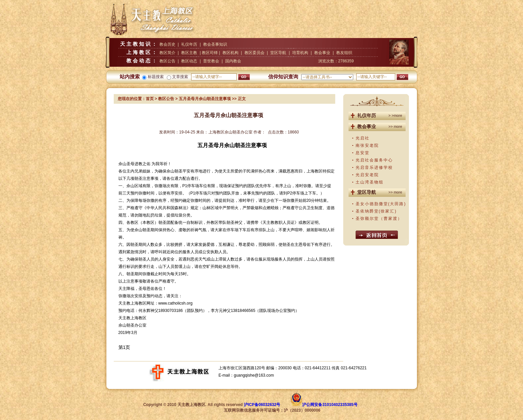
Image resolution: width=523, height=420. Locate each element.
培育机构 (300, 53)
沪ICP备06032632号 (262, 405)
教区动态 (189, 61)
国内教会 (233, 61)
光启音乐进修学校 (374, 167)
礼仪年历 (189, 44)
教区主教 (189, 53)
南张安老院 (367, 145)
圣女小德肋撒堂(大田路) (381, 204)
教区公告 (167, 61)
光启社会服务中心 (374, 160)
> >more (395, 115)
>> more (395, 126)
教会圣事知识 (215, 44)
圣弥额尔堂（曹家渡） (379, 219)
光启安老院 (367, 175)
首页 (150, 99)
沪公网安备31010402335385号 (330, 405)
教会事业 (322, 53)
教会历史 (167, 44)
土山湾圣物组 (370, 182)
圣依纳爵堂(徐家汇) (376, 211)
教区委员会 (254, 53)
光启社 (363, 138)
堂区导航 (278, 53)
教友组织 (344, 53)
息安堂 (363, 153)
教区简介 (167, 53)
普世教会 (211, 61)
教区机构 (230, 53)
